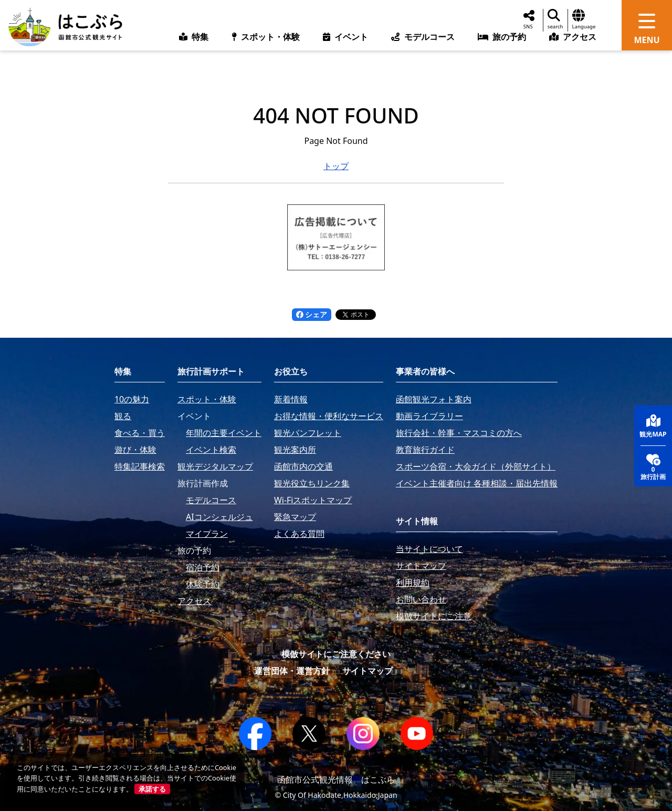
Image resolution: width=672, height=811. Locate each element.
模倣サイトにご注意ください (336, 654)
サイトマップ (367, 671)
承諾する (152, 789)
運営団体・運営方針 (292, 671)
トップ (336, 166)
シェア (312, 314)
